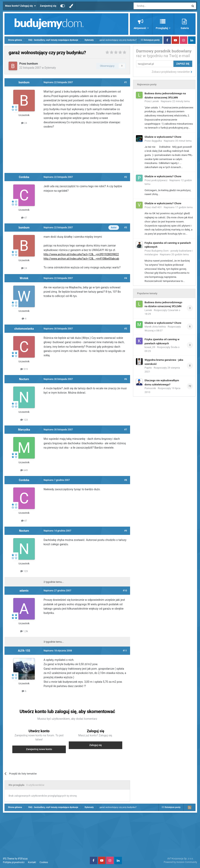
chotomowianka (24, 329)
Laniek (155, 101)
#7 (126, 430)
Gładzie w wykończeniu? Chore (163, 137)
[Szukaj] (152, 6)
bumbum (32, 64)
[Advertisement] (78, 152)
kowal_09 (150, 347)
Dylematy (50, 68)
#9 (126, 531)
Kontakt (32, 862)
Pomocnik (150, 388)
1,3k (24, 631)
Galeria (185, 28)
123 (24, 420)
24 (24, 123)
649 (24, 470)
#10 (125, 591)
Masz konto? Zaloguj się (20, 6)
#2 (126, 177)
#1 (126, 82)
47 (24, 218)
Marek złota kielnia (155, 327)
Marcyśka (24, 430)
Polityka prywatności (14, 862)
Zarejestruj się (48, 6)
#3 (126, 228)
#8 (126, 480)
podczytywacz (160, 180)
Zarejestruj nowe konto (39, 749)
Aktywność (140, 28)
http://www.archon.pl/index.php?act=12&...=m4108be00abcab (81, 259)
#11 (125, 651)
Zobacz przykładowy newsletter (172, 72)
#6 (126, 379)
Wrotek (24, 278)
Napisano (175, 101)
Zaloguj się (96, 745)
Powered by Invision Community (180, 862)
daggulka (157, 141)
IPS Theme (9, 859)
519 (24, 369)
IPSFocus (23, 859)
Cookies (44, 862)
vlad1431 (157, 207)
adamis (24, 591)
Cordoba (24, 177)
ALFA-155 (24, 651)
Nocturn (24, 379)
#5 (126, 329)
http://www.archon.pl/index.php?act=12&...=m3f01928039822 (81, 254)
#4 (126, 278)
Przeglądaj (162, 28)
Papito (148, 368)
